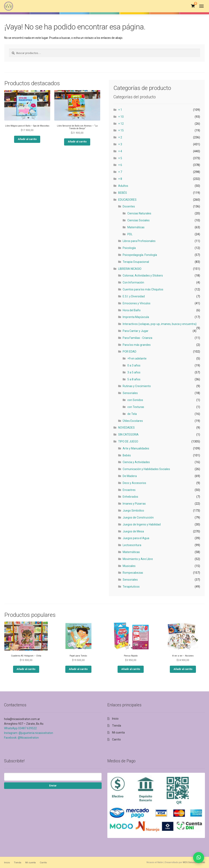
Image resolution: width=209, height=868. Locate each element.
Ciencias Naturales (139, 213)
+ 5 (120, 158)
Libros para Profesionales (139, 241)
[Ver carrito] (193, 6)
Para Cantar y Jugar (136, 331)
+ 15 (121, 130)
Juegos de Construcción (138, 517)
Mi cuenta (118, 732)
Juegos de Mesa (133, 531)
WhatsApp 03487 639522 (20, 728)
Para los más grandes (137, 345)
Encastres (129, 490)
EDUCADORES (127, 200)
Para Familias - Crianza (137, 338)
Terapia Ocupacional (136, 262)
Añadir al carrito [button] (27, 139)
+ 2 (120, 137)
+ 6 (120, 165)
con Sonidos (135, 400)
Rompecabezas (133, 573)
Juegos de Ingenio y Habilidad (142, 524)
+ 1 (120, 110)
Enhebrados (130, 497)
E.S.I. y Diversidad (134, 296)
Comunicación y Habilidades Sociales (146, 469)
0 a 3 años (134, 365)
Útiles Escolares (133, 421)
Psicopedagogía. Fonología (140, 255)
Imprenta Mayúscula (136, 317)
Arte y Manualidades (136, 448)
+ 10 (121, 117)
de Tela (132, 414)
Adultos (123, 186)
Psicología (129, 248)
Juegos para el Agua (136, 538)
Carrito (116, 739)
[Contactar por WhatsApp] (199, 858)
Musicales (129, 566)
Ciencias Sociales (138, 220)
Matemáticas (136, 227)
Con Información (133, 282)
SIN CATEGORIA (128, 435)
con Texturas (136, 407)
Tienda (117, 726)
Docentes (129, 206)
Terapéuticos (131, 587)
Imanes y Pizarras (134, 504)
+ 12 (121, 124)
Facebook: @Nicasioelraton (21, 738)
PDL (130, 234)
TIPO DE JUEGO (128, 441)
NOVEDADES (126, 428)
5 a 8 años (134, 379)
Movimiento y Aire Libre (138, 559)
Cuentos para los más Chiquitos (143, 289)
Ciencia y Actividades (136, 462)
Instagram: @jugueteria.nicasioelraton (29, 733)
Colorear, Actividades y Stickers (143, 276)
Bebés (127, 455)
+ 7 (120, 172)
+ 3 (120, 144)
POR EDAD (130, 352)
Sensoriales (130, 393)
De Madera (130, 476)
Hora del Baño (132, 310)
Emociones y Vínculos (137, 303)
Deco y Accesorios (134, 483)
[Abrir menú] (201, 6)
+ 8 (120, 179)
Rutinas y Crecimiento (137, 386)
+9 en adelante (137, 358)
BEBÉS (123, 193)
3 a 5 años (134, 372)
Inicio (115, 719)
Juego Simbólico (133, 511)
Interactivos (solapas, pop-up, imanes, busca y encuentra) (160, 324)
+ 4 (120, 151)
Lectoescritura (132, 545)
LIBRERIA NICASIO (130, 269)
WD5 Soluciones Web (194, 862)
